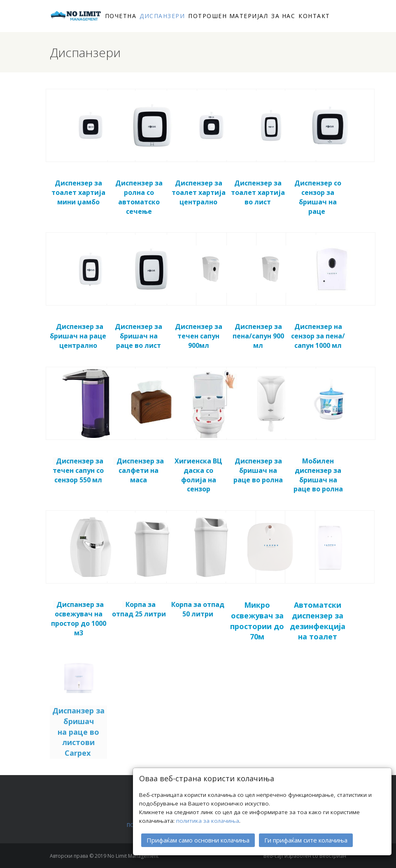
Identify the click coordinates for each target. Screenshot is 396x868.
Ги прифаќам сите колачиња (306, 840)
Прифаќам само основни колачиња (198, 840)
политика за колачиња (208, 821)
